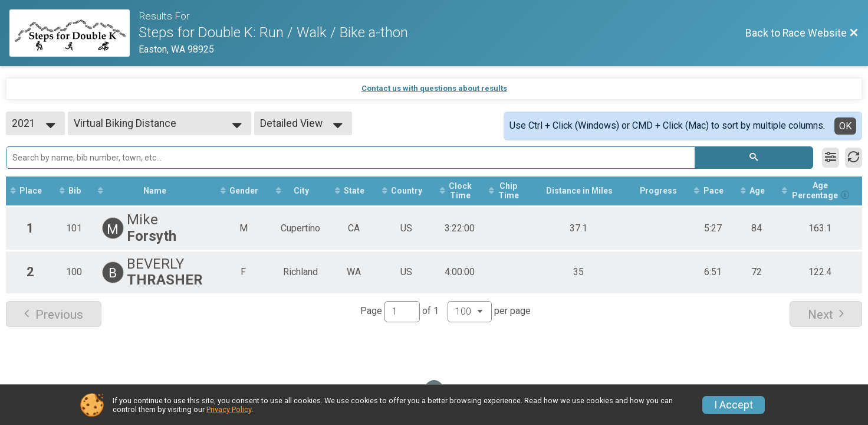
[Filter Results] (831, 158)
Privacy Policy (229, 409)
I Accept (734, 405)
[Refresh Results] (854, 158)
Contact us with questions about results (434, 88)
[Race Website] (74, 33)
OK (845, 126)
